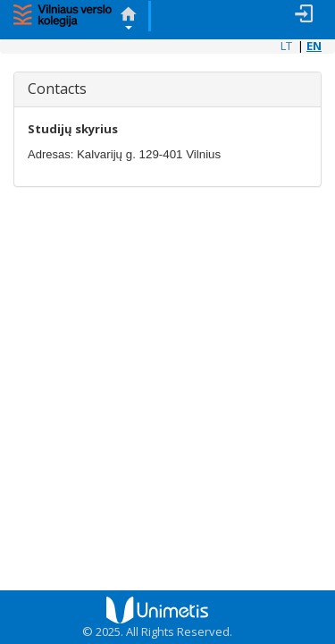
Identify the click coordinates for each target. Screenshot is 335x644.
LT (286, 46)
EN (314, 46)
